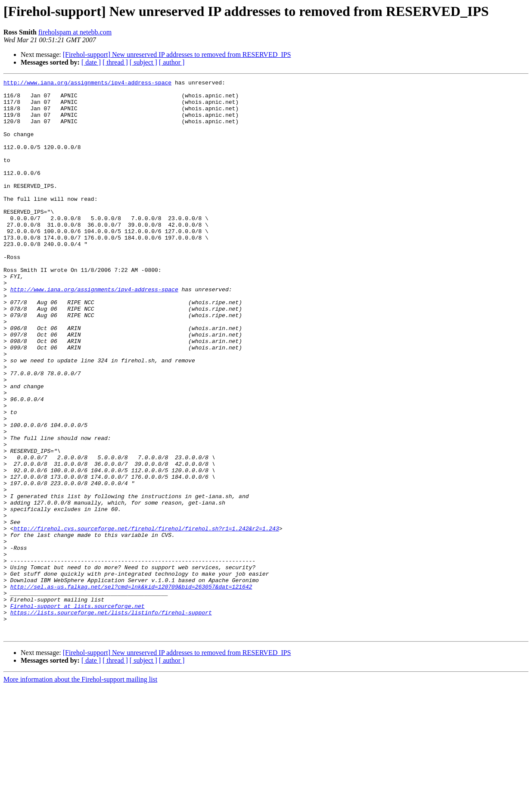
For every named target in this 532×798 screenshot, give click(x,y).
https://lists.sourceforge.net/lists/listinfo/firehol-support (111, 720)
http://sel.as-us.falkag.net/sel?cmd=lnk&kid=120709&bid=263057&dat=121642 (131, 689)
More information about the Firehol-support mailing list (80, 790)
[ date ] (91, 62)
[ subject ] (143, 62)
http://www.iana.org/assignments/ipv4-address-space (87, 84)
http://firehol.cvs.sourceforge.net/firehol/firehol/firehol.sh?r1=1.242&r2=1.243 (146, 619)
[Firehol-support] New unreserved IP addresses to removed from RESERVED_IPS (177, 55)
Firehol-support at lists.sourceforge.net (78, 712)
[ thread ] (115, 62)
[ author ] (172, 62)
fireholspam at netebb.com (75, 32)
